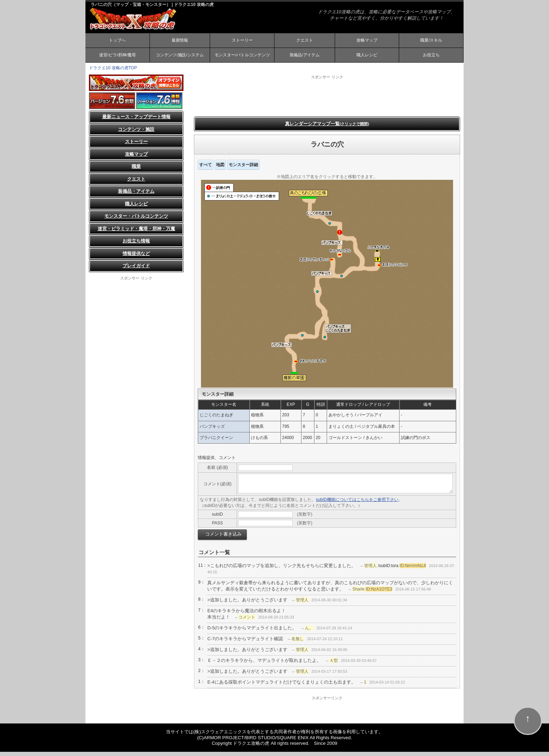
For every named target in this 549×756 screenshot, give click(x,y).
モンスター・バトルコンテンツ (136, 221)
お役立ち (431, 58)
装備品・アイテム (136, 196)
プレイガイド (136, 270)
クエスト (305, 41)
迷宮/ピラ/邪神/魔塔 (117, 58)
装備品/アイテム (304, 58)
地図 (220, 169)
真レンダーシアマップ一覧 (327, 128)
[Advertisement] (327, 100)
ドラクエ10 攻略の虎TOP (113, 72)
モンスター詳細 (243, 169)
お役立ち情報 (136, 245)
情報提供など (136, 258)
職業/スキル (431, 41)
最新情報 (180, 41)
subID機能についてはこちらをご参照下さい (357, 504)
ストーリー (242, 41)
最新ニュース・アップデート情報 (136, 121)
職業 (136, 171)
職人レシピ (367, 58)
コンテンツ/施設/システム (180, 58)
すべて (206, 169)
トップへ (117, 41)
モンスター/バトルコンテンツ (242, 58)
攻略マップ (367, 41)
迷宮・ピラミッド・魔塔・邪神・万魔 (136, 233)
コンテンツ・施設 (136, 133)
